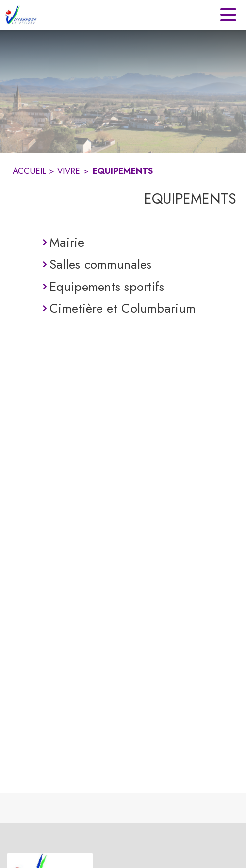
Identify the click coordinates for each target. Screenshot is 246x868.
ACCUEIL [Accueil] (29, 171)
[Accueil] (21, 15)
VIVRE (69, 171)
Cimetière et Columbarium (123, 308)
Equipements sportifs (107, 287)
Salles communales (100, 264)
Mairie (67, 242)
